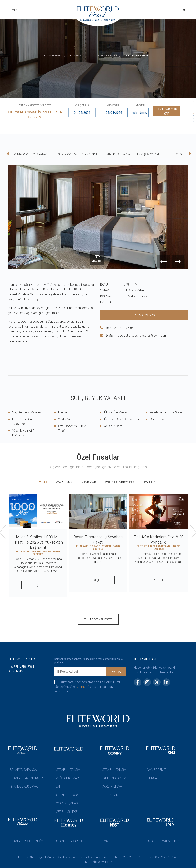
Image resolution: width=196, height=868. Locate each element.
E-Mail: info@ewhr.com (98, 862)
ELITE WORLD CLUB (22, 659)
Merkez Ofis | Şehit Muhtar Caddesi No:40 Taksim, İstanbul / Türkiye (64, 857)
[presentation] (196, 62)
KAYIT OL (116, 672)
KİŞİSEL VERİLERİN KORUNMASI (21, 669)
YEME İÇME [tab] (89, 483)
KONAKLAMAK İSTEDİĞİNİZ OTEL (34, 105)
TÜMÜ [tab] (43, 483)
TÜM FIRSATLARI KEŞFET (98, 619)
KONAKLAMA (78, 56)
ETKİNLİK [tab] (149, 483)
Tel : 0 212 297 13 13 (129, 857)
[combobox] (175, 10)
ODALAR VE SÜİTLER (105, 56)
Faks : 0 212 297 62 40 (163, 857)
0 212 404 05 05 (123, 328)
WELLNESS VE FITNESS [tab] (120, 483)
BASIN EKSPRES (53, 56)
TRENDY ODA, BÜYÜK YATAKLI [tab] (30, 154)
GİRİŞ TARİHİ (82, 105)
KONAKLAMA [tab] (64, 483)
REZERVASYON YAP (167, 113)
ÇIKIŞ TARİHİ (114, 105)
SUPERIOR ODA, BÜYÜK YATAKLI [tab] (78, 154)
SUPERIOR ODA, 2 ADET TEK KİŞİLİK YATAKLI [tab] (133, 154)
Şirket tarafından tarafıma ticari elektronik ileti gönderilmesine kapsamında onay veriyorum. (87, 687)
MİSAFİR (140, 105)
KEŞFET (38, 585)
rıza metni (82, 687)
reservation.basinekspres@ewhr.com (142, 335)
